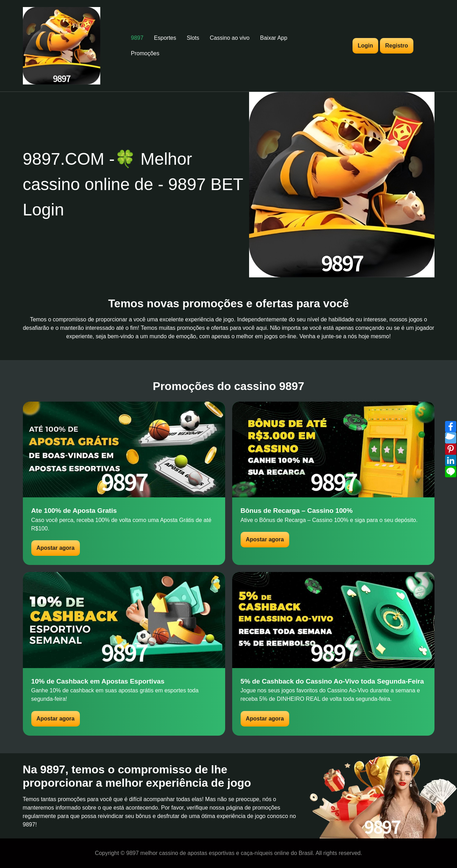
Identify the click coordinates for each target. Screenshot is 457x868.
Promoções (145, 53)
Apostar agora (56, 548)
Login (366, 46)
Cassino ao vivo (230, 38)
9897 (137, 38)
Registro (397, 46)
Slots (193, 38)
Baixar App (274, 38)
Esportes (165, 38)
